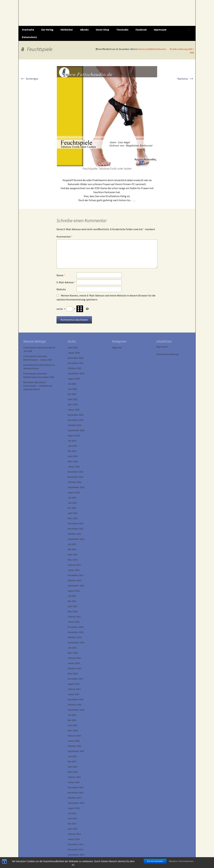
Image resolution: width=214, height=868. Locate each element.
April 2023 (73, 513)
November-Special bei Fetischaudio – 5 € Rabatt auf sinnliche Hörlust (38, 386)
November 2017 (76, 679)
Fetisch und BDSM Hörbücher (152, 49)
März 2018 (73, 674)
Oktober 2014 (75, 798)
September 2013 (76, 855)
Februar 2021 (74, 617)
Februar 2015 (74, 777)
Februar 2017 (74, 689)
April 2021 (73, 606)
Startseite (28, 30)
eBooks (84, 30)
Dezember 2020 (76, 627)
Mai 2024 (72, 451)
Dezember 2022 (76, 523)
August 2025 (74, 379)
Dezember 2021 (76, 575)
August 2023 (74, 492)
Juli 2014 (72, 813)
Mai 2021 (72, 601)
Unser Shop (102, 30)
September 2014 (76, 803)
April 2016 (73, 725)
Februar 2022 (74, 565)
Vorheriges (29, 79)
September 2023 (76, 487)
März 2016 (73, 730)
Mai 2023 (72, 508)
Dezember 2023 (76, 472)
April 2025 (73, 399)
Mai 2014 (72, 824)
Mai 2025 (72, 394)
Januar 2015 (74, 782)
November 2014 (76, 793)
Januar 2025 (74, 410)
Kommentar (64, 237)
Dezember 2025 (76, 358)
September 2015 (76, 751)
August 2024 (74, 436)
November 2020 (76, 632)
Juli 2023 (72, 498)
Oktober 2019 (75, 668)
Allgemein (117, 348)
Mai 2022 (72, 549)
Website (61, 289)
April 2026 (73, 348)
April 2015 (73, 767)
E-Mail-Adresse (66, 282)
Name (61, 275)
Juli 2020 (72, 648)
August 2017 (74, 684)
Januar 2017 (74, 694)
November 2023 (76, 477)
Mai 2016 (72, 720)
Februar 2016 (74, 736)
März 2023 (73, 518)
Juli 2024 (72, 441)
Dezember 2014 (76, 787)
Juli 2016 (72, 715)
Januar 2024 (74, 467)
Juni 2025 (72, 389)
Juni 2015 (72, 756)
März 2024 (73, 461)
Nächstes (186, 79)
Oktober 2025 (75, 368)
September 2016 (76, 710)
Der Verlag (47, 30)
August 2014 (74, 808)
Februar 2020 (74, 658)
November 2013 (76, 849)
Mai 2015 (72, 762)
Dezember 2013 (76, 844)
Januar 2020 (74, 663)
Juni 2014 (72, 818)
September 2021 (76, 586)
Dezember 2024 (76, 415)
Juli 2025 (72, 384)
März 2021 (73, 611)
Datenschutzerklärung (167, 354)
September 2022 (76, 539)
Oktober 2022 (75, 534)
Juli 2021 (72, 596)
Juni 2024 (72, 446)
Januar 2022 (74, 570)
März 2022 (73, 560)
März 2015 (73, 772)
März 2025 (73, 404)
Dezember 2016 (76, 699)
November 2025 (76, 363)
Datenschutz (29, 37)
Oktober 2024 (75, 425)
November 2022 (76, 529)
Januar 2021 (74, 622)
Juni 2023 (72, 503)
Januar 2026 (74, 353)
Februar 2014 (74, 834)
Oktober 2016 (75, 705)
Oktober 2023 (75, 482)
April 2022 (73, 555)
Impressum (160, 30)
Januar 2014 (74, 839)
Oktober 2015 (75, 746)
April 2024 (73, 456)
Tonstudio (122, 30)
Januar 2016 (74, 741)
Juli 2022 (72, 544)
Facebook (141, 30)
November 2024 (76, 420)
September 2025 (76, 373)
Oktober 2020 (75, 637)
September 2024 (76, 430)
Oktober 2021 (75, 580)
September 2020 (76, 642)
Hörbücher (67, 30)
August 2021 (74, 591)
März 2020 (73, 653)
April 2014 (73, 829)
